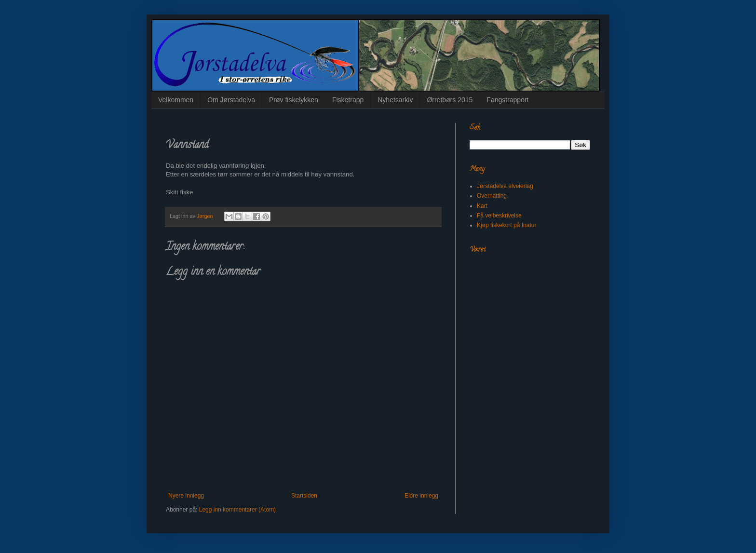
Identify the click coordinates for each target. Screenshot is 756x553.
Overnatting (492, 196)
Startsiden (304, 496)
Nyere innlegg (186, 496)
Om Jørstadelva (231, 100)
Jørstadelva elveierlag (505, 186)
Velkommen (176, 100)
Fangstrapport (507, 100)
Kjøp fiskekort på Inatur (506, 225)
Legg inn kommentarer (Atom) (237, 510)
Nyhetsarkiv (395, 100)
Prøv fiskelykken (294, 100)
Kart (482, 206)
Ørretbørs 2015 (450, 100)
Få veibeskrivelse (499, 216)
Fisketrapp (348, 100)
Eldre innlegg (421, 496)
